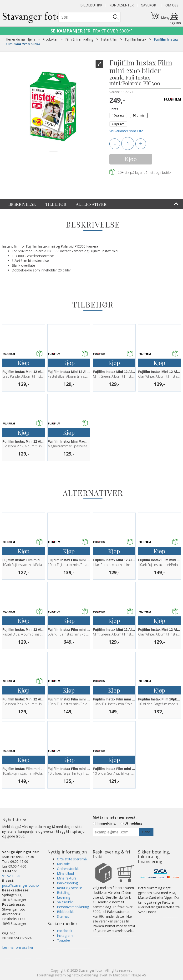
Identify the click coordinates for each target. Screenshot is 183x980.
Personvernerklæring (73, 907)
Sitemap (63, 916)
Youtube (63, 940)
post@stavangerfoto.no (20, 885)
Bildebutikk (91, 5)
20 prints (139, 115)
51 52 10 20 (11, 876)
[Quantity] (128, 143)
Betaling (63, 893)
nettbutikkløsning (85, 975)
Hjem (31, 39)
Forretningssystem (51, 975)
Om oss (172, 5)
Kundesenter (122, 5)
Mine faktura (67, 878)
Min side (63, 864)
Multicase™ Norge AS (130, 975)
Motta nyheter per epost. (115, 817)
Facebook (65, 931)
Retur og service (69, 888)
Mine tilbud (65, 873)
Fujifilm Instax (136, 39)
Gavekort (150, 5)
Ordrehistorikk (68, 869)
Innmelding (106, 823)
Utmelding (133, 823)
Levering (64, 897)
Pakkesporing (67, 883)
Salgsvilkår (65, 902)
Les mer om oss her (18, 947)
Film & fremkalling (79, 39)
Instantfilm (109, 39)
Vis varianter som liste (126, 131)
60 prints (118, 124)
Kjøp (131, 159)
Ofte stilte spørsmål (72, 859)
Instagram (65, 935)
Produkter (50, 39)
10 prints (118, 115)
